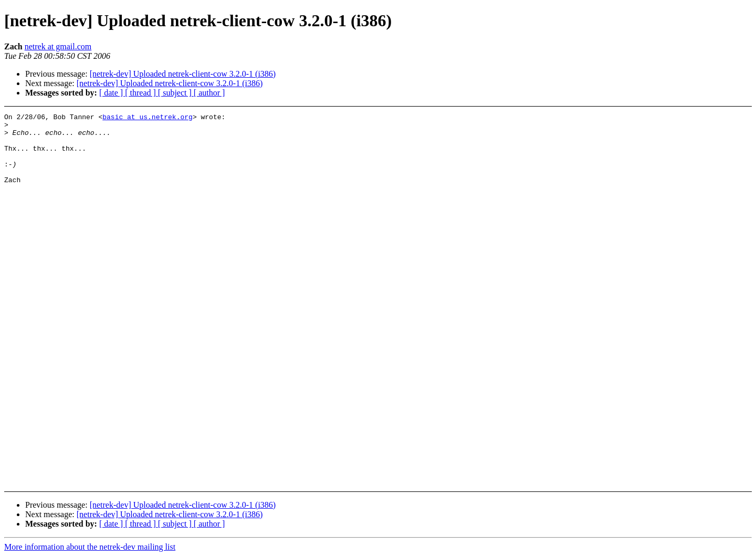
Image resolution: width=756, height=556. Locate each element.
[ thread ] (141, 93)
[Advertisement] (672, 139)
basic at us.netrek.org (148, 118)
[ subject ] (176, 93)
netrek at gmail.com (58, 46)
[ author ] (209, 93)
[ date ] (112, 93)
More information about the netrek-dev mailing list (90, 547)
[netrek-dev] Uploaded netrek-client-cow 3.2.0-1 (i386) (183, 74)
